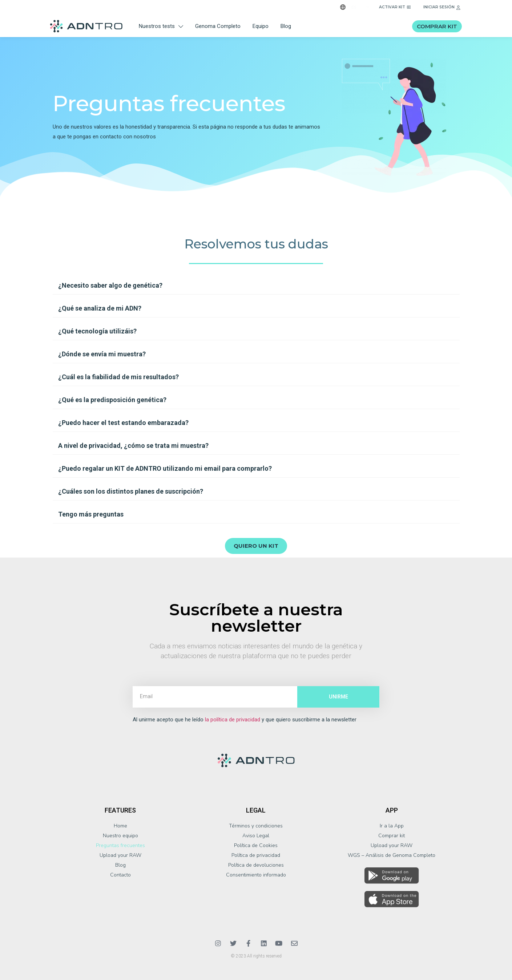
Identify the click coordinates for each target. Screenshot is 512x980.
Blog (286, 26)
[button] (256, 286)
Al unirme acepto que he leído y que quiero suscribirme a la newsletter (245, 720)
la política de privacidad (233, 720)
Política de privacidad (256, 855)
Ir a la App (392, 826)
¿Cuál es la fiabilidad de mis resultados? (118, 377)
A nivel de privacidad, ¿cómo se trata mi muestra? (133, 446)
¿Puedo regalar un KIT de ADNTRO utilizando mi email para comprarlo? (165, 468)
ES (354, 7)
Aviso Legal (256, 836)
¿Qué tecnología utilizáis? (97, 331)
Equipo (261, 26)
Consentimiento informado (256, 875)
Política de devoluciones (256, 865)
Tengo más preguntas (91, 514)
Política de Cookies (256, 845)
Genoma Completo (218, 26)
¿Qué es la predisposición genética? (112, 400)
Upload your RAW (120, 855)
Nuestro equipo (120, 836)
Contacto (120, 875)
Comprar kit (392, 836)
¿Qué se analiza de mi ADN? (100, 308)
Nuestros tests (161, 26)
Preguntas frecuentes (120, 845)
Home (120, 826)
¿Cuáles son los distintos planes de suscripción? (131, 491)
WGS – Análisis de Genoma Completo (392, 855)
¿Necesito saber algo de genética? (110, 285)
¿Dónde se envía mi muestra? (102, 354)
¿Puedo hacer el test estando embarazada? (123, 423)
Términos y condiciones (256, 826)
